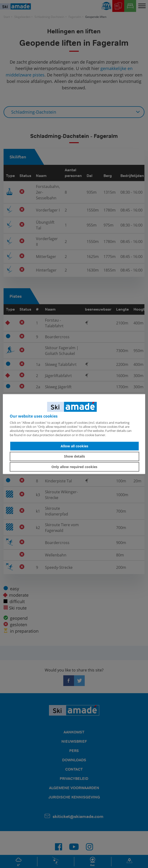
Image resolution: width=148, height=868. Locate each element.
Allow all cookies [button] (74, 446)
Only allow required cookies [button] (74, 467)
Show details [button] (74, 456)
